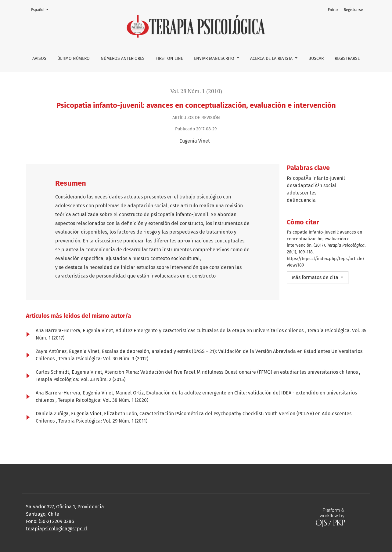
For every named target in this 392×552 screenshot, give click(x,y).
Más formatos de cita (316, 277)
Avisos (39, 58)
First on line (169, 58)
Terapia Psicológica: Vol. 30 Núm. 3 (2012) (103, 359)
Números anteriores (123, 58)
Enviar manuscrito (215, 58)
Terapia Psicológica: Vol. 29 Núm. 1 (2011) (103, 421)
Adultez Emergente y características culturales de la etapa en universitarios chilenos (210, 330)
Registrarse (347, 58)
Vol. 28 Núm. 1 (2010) (196, 91)
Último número (74, 58)
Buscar (316, 58)
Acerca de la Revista (272, 58)
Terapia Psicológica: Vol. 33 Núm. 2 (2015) (81, 379)
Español (41, 9)
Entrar (333, 10)
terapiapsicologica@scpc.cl (57, 529)
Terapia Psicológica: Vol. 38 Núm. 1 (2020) (103, 400)
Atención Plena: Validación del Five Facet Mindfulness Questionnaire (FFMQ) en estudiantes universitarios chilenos (232, 372)
